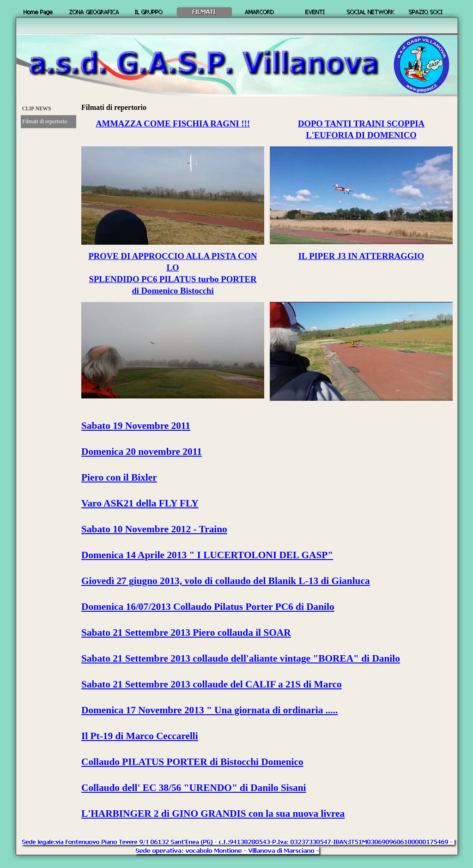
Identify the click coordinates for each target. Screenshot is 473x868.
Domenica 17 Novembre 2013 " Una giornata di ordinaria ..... (209, 710)
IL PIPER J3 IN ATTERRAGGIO (361, 256)
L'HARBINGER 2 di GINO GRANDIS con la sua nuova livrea (213, 814)
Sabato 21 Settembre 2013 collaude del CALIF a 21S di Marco (212, 684)
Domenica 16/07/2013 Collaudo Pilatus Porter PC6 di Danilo (208, 607)
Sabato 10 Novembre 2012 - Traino (154, 529)
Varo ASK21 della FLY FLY (140, 503)
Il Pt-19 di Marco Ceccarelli (140, 736)
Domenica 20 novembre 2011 (142, 452)
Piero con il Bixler (119, 477)
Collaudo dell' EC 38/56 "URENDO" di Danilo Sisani (194, 788)
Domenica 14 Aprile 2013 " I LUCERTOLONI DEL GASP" (207, 555)
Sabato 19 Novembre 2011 (136, 426)
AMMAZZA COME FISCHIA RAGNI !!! (173, 124)
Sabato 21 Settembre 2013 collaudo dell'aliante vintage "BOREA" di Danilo (241, 658)
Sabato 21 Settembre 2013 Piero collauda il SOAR (186, 633)
